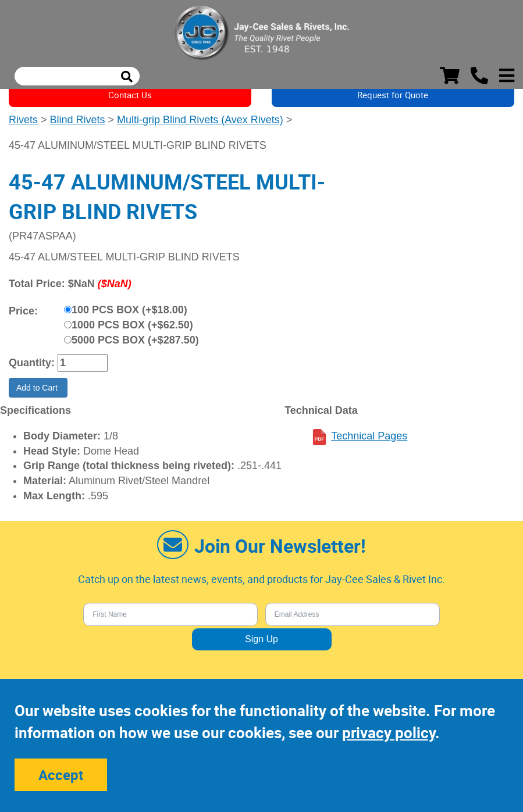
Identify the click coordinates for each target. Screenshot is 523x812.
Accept (61, 775)
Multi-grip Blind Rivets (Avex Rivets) (200, 120)
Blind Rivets (78, 120)
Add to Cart (38, 388)
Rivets (23, 120)
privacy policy (389, 733)
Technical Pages (369, 436)
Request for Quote (393, 95)
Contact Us (130, 95)
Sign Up (261, 639)
